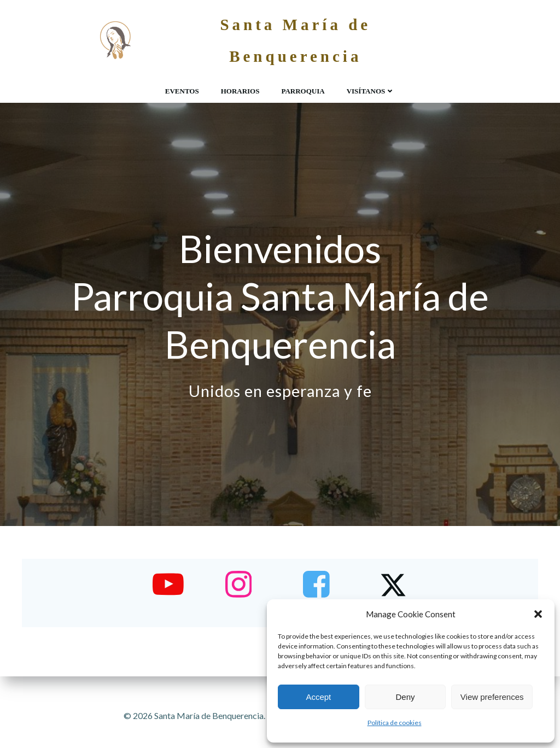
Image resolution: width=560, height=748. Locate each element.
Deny (405, 697)
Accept (318, 697)
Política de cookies (395, 723)
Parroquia (303, 90)
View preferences (492, 697)
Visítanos (371, 90)
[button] (538, 614)
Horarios (240, 90)
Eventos (182, 90)
